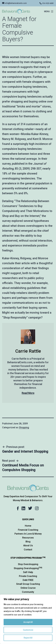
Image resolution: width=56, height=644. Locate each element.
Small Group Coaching (28, 584)
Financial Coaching (28, 530)
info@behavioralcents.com (16, 3)
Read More (28, 393)
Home (28, 526)
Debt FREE (28, 580)
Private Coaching (28, 576)
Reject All (28, 638)
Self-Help (28, 572)
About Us (28, 545)
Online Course (28, 588)
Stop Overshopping (28, 564)
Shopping (24, 427)
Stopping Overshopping (28, 568)
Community (28, 592)
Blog (28, 542)
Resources (28, 538)
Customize (28, 630)
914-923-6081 (48, 3)
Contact (28, 550)
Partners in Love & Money (28, 534)
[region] (28, 619)
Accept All (28, 622)
